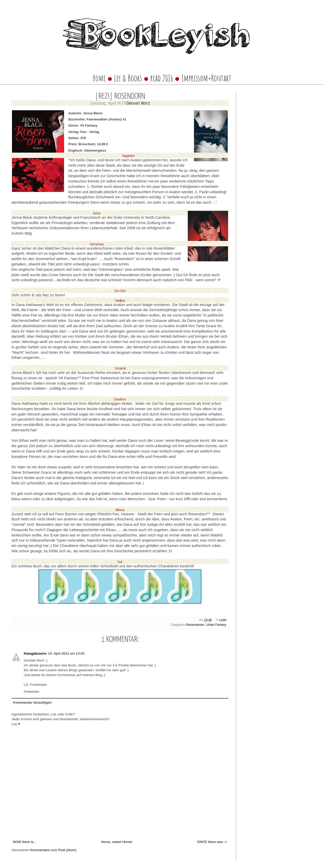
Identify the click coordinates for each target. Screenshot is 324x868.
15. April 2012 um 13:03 (66, 653)
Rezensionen (195, 625)
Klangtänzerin (35, 653)
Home (99, 78)
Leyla (223, 620)
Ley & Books (128, 78)
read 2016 (162, 78)
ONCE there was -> (212, 842)
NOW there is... (24, 842)
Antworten (32, 692)
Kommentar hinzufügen (33, 702)
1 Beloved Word (137, 103)
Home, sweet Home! (117, 842)
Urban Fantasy (216, 625)
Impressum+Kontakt (206, 78)
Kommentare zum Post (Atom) (53, 850)
